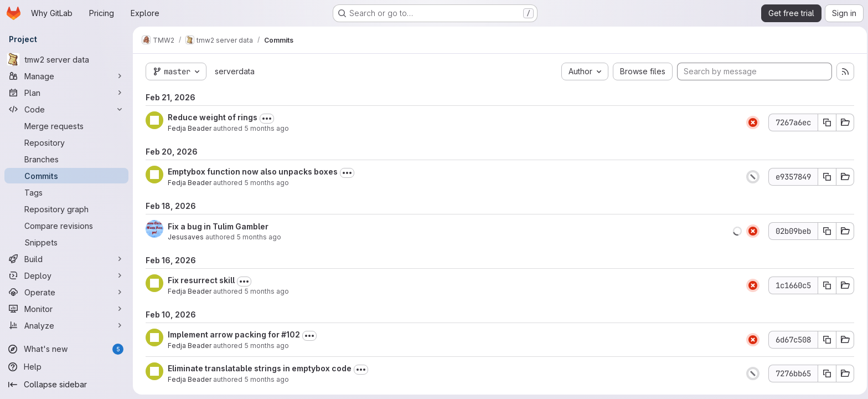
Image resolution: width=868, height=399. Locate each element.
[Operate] (66, 292)
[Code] (66, 109)
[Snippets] (66, 242)
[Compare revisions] (66, 226)
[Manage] (66, 76)
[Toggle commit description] (265, 119)
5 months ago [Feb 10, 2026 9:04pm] (265, 379)
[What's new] (66, 349)
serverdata (233, 71)
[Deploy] (66, 275)
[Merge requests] (66, 126)
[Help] (66, 367)
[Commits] (66, 176)
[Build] (66, 259)
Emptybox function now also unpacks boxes (251, 172)
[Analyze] (66, 325)
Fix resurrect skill (200, 280)
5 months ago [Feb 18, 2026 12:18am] (257, 237)
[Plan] (66, 93)
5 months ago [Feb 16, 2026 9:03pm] (265, 291)
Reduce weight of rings (211, 117)
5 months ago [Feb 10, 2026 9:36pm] (265, 346)
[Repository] (66, 142)
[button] (736, 231)
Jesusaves (184, 237)
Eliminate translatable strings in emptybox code (258, 368)
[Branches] (66, 159)
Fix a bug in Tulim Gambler (216, 226)
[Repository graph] (66, 209)
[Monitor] (66, 309)
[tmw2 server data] (66, 59)
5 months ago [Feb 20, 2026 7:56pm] (265, 183)
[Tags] (66, 192)
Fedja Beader (188, 128)
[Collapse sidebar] (66, 385)
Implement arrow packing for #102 (232, 334)
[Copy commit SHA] (825, 122)
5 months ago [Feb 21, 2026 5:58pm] (265, 128)
